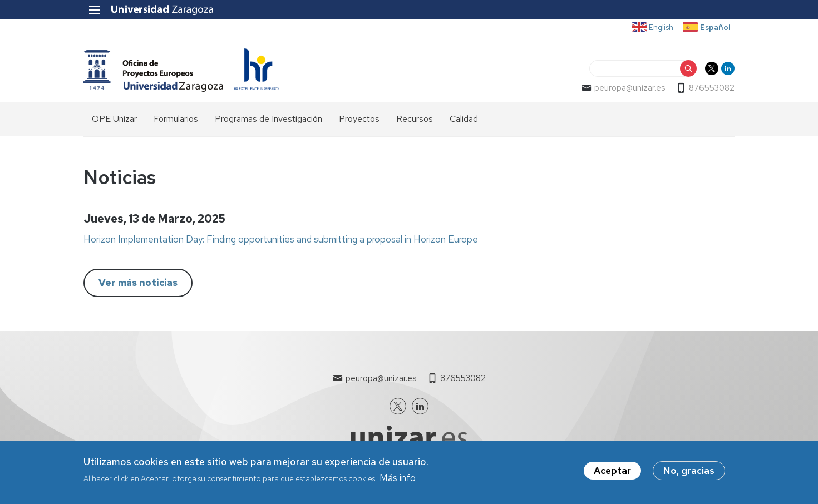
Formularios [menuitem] (176, 119)
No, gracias (689, 472)
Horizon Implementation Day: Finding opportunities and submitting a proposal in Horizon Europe (281, 239)
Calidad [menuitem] (464, 119)
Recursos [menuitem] (415, 119)
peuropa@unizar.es (630, 88)
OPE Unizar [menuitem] (114, 119)
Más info (398, 480)
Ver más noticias (138, 283)
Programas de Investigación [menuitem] (268, 119)
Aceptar (612, 472)
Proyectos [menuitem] (359, 119)
